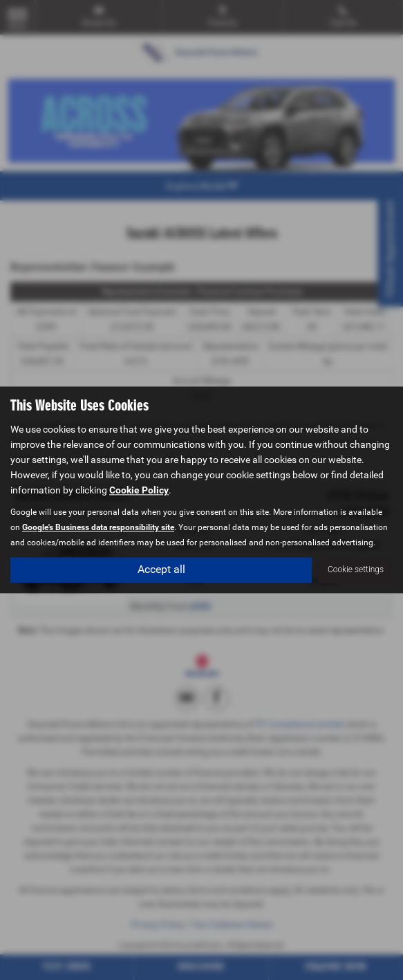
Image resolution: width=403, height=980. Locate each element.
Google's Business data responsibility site (98, 528)
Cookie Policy (139, 491)
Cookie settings (356, 570)
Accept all (161, 570)
